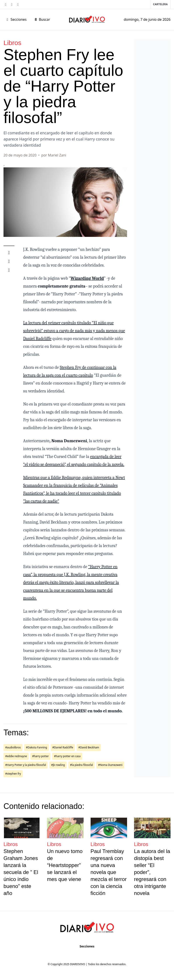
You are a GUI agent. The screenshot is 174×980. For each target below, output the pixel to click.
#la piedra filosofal (81, 765)
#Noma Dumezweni (110, 765)
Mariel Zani (57, 155)
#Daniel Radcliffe (63, 747)
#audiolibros (13, 747)
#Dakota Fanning (37, 747)
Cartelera (160, 4)
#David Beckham (89, 747)
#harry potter (40, 756)
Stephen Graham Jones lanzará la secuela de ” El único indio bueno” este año (21, 872)
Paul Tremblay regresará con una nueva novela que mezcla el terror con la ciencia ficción (109, 872)
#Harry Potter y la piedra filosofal (26, 765)
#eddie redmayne (16, 756)
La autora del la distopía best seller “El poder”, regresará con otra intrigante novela (152, 872)
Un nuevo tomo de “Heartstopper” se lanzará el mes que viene (65, 865)
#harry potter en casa (67, 756)
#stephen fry (13, 774)
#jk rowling (58, 765)
